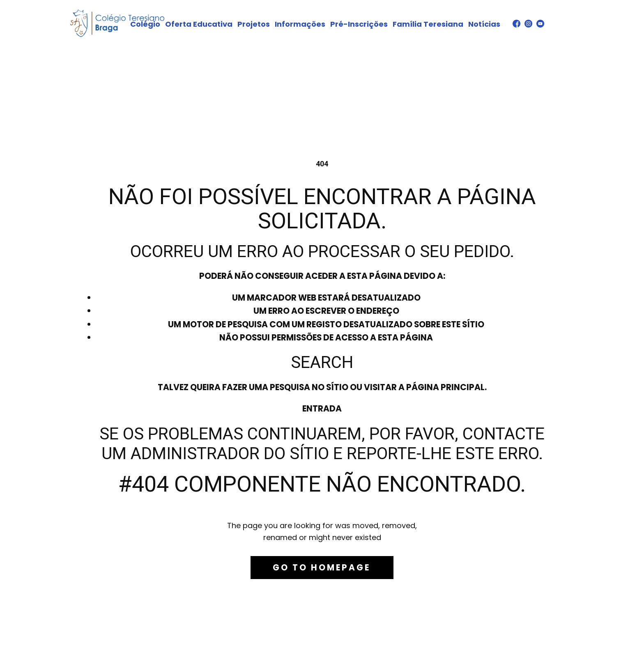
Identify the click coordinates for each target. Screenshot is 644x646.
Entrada (322, 409)
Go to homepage (322, 568)
